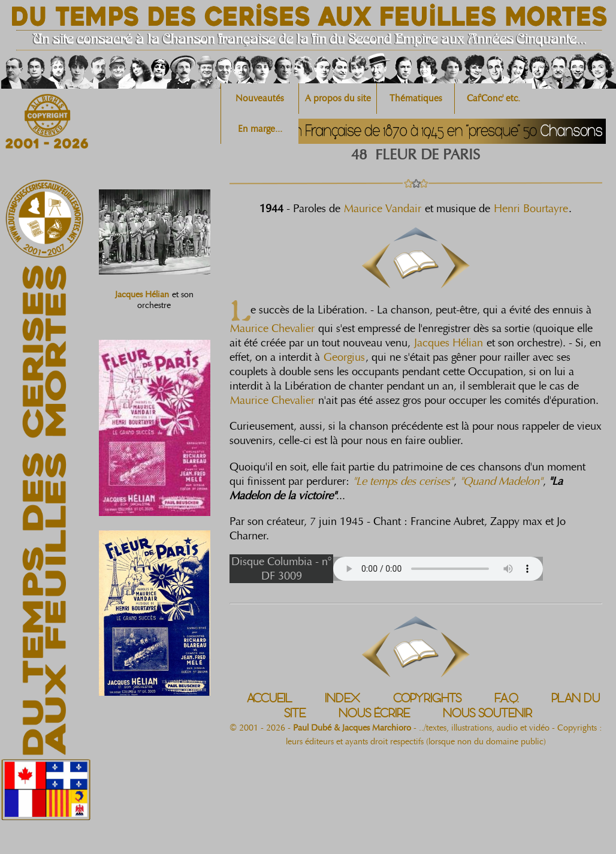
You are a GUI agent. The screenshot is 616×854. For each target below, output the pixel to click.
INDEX (342, 698)
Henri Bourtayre (531, 209)
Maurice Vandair (383, 209)
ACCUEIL (269, 698)
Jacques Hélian (449, 343)
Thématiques (416, 98)
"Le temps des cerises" (403, 481)
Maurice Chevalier (272, 328)
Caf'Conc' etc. (493, 98)
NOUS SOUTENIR (487, 713)
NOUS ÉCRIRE (374, 713)
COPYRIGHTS (427, 698)
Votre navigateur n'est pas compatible (438, 569)
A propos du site (338, 98)
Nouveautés (260, 98)
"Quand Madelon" (501, 481)
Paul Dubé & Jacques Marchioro (352, 728)
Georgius (344, 357)
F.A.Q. (506, 698)
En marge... (260, 129)
